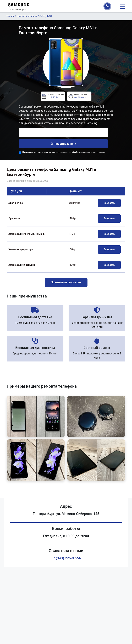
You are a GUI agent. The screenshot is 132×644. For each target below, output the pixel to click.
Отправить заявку (63, 144)
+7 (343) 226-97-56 (66, 558)
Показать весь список (66, 282)
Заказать (109, 203)
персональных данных (96, 152)
